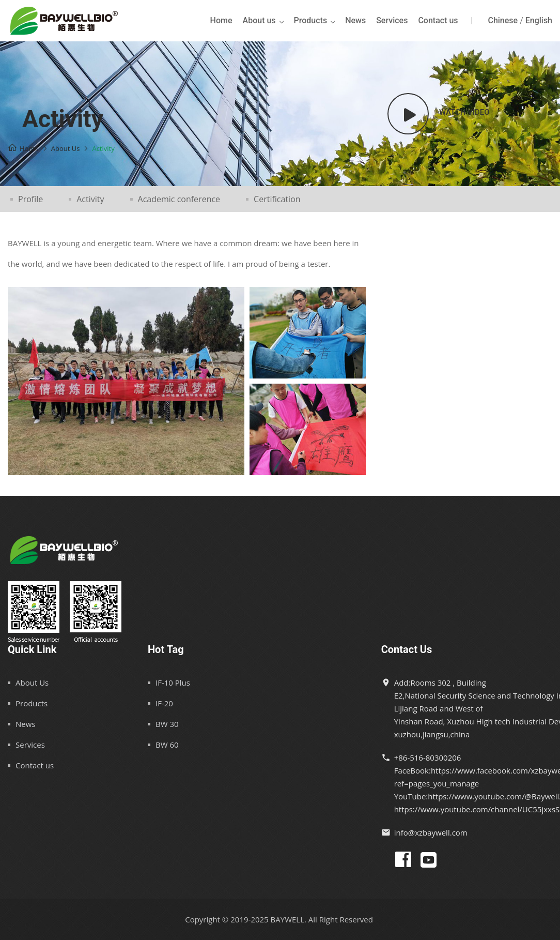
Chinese (503, 20)
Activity (90, 199)
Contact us (438, 20)
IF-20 (164, 703)
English (539, 20)
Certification (277, 199)
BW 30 (167, 724)
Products (311, 20)
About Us (32, 683)
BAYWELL (287, 919)
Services (392, 20)
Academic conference (179, 199)
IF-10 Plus (173, 683)
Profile (30, 199)
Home (221, 20)
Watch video (464, 112)
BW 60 (167, 745)
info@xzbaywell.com (431, 832)
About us (259, 20)
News (355, 20)
